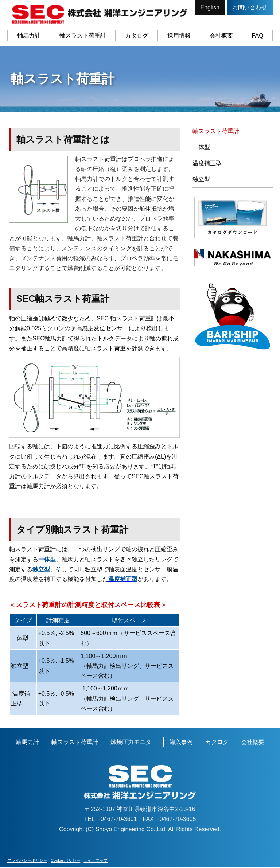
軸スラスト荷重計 (82, 36)
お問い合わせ (250, 7)
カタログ (136, 36)
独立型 (201, 181)
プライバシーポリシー (27, 861)
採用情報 (179, 36)
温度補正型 (207, 164)
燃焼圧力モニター (134, 743)
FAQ (257, 36)
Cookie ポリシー (65, 861)
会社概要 (221, 36)
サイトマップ (96, 861)
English (210, 7)
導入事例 (181, 743)
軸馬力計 (28, 36)
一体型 (201, 148)
